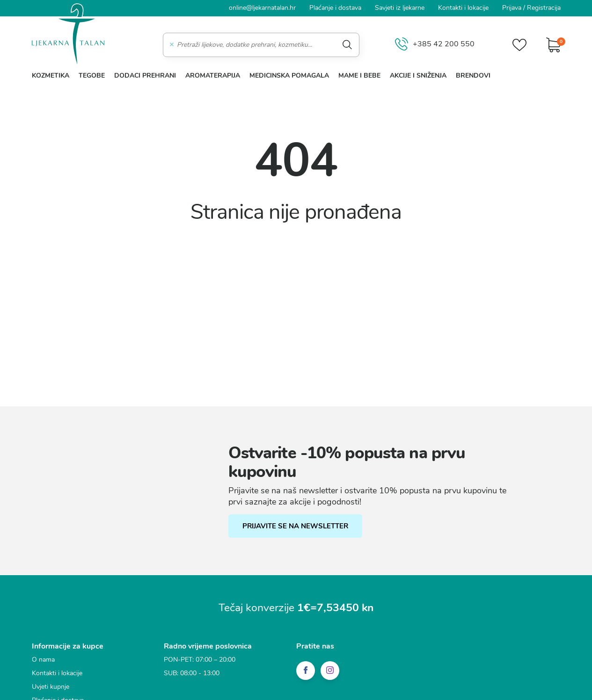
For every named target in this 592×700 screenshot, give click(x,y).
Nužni (172, 302)
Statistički (178, 336)
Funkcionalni (183, 319)
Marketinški (181, 354)
